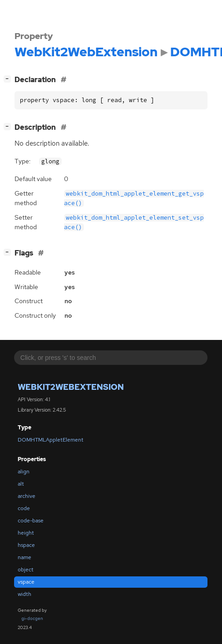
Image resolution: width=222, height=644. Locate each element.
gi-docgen (32, 618)
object (26, 570)
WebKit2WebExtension (71, 387)
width (25, 594)
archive (27, 496)
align (24, 472)
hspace (26, 545)
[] (9, 79)
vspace (26, 582)
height (26, 533)
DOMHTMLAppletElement (51, 440)
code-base (31, 521)
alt (21, 484)
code (24, 508)
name (25, 557)
